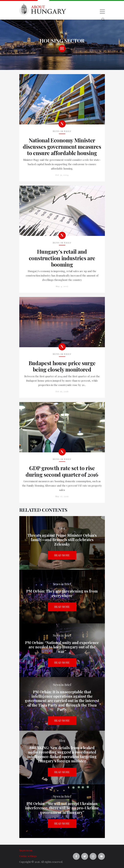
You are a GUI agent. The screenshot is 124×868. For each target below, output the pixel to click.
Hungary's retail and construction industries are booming (62, 258)
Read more (62, 555)
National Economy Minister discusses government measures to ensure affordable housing (62, 147)
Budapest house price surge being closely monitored (62, 366)
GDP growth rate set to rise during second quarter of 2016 (62, 471)
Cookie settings (28, 856)
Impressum (26, 850)
